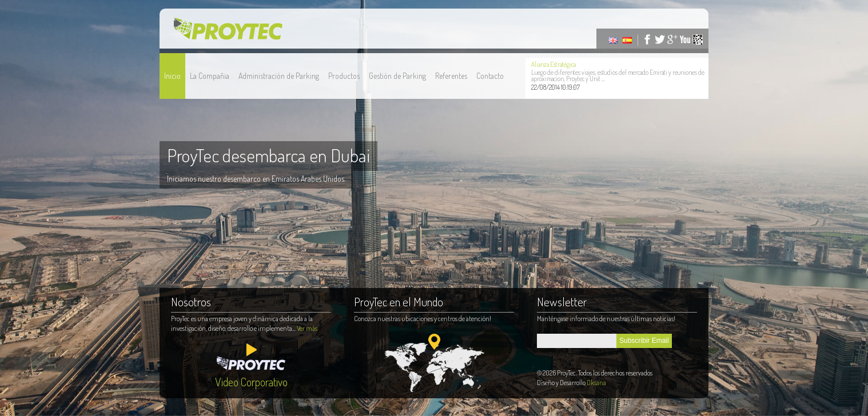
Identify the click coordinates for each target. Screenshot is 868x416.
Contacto (490, 76)
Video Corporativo (251, 382)
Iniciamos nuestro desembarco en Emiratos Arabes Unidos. (256, 179)
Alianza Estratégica (554, 64)
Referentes (451, 76)
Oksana (596, 383)
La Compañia (210, 76)
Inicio (172, 76)
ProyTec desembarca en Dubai (268, 155)
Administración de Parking (279, 76)
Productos (344, 76)
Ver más (307, 328)
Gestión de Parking (397, 76)
